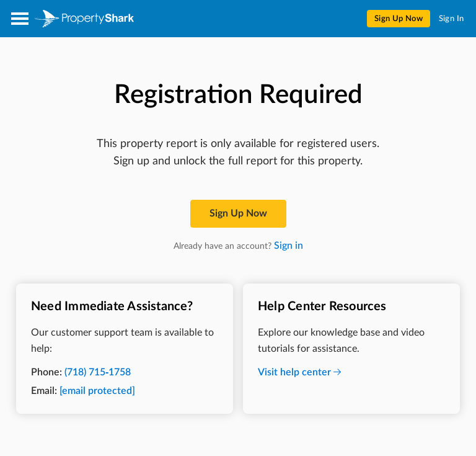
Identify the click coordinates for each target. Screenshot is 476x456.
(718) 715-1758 (98, 372)
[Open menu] (20, 19)
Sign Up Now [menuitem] (399, 19)
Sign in (289, 246)
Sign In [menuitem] (452, 19)
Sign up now (238, 213)
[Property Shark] (84, 19)
